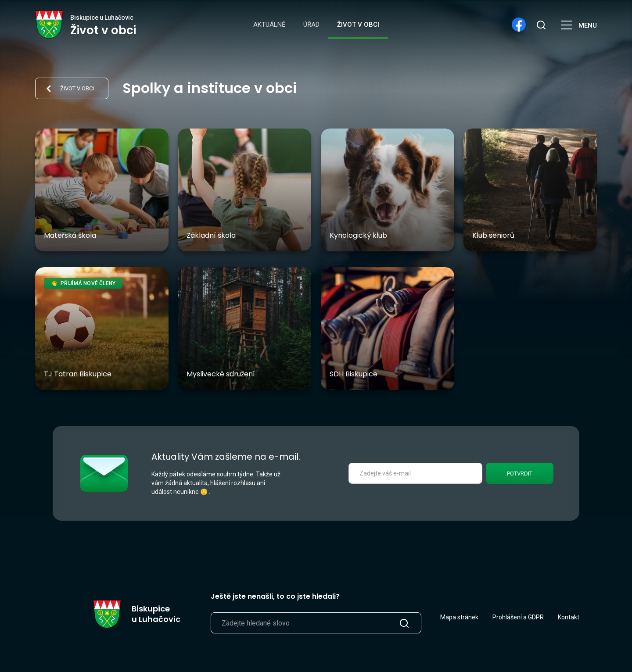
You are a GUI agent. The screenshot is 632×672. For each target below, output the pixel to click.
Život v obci (358, 25)
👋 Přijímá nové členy (83, 283)
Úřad (311, 25)
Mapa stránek (459, 617)
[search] (541, 25)
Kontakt (569, 617)
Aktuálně (269, 25)
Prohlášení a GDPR (518, 617)
